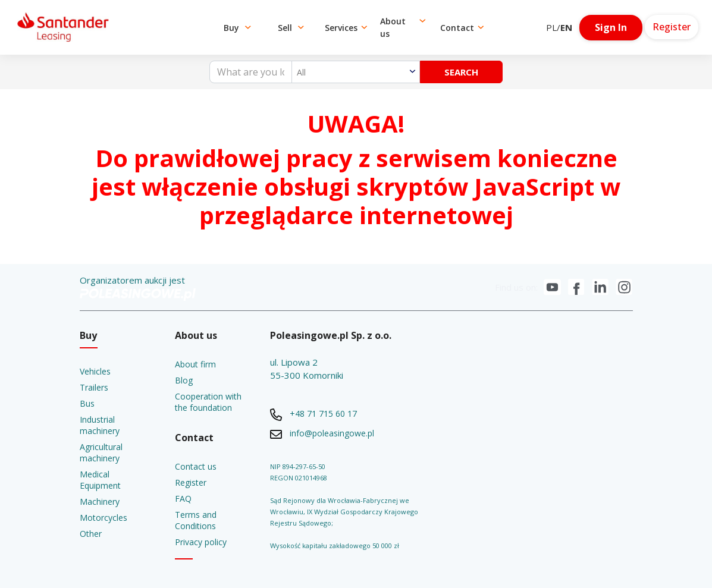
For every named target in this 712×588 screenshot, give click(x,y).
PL (551, 27)
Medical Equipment (100, 480)
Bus (87, 403)
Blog (184, 380)
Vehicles (95, 371)
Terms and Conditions (196, 520)
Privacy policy (201, 542)
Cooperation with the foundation (208, 402)
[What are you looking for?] (250, 72)
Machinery (100, 501)
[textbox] (356, 72)
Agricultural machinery (101, 452)
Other (91, 534)
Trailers (94, 387)
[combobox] (356, 72)
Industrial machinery (100, 425)
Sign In (611, 27)
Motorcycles (103, 518)
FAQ (183, 499)
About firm (195, 364)
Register (191, 482)
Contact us (196, 466)
